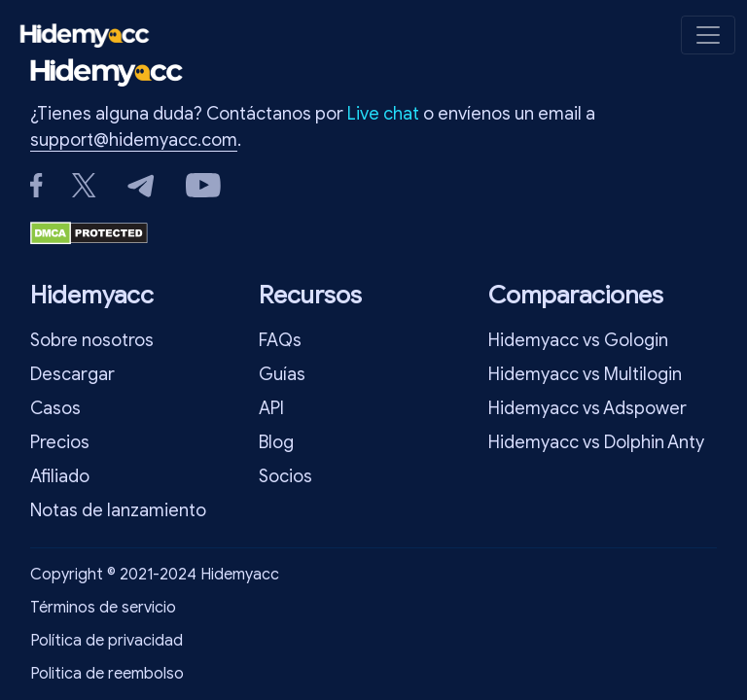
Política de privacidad (107, 641)
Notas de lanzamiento (118, 510)
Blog (276, 442)
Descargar (72, 374)
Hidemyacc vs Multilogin (585, 374)
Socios (285, 476)
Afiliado (60, 476)
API (271, 408)
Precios (60, 442)
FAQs (280, 340)
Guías (282, 374)
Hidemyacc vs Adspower (587, 408)
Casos (55, 408)
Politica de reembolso (107, 674)
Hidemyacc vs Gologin (578, 340)
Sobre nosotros (92, 340)
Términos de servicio (103, 608)
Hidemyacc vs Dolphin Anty (596, 442)
